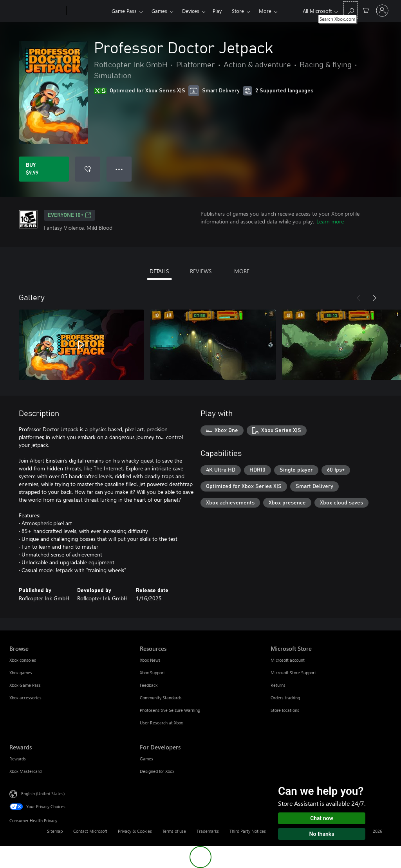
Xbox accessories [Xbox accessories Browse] (25, 698)
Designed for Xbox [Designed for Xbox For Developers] (157, 771)
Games (159, 11)
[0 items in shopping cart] (366, 10)
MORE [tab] (242, 271)
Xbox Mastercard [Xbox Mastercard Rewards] (25, 771)
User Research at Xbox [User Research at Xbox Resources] (161, 723)
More (265, 11)
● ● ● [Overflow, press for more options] (119, 169)
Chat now (322, 818)
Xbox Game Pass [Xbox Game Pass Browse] (25, 685)
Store (238, 11)
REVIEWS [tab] (201, 271)
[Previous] (359, 298)
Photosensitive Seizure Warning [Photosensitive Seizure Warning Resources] (170, 710)
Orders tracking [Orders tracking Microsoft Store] (285, 698)
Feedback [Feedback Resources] (149, 685)
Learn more (330, 221)
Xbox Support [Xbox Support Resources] (152, 673)
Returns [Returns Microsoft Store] (278, 685)
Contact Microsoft (90, 831)
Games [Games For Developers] (146, 759)
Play (217, 11)
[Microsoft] (36, 11)
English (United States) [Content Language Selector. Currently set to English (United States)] (43, 793)
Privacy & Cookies (135, 831)
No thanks (322, 834)
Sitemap (55, 831)
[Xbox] (88, 11)
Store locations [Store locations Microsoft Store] (285, 710)
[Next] (374, 298)
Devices (191, 11)
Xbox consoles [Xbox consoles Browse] (23, 660)
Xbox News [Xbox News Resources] (150, 660)
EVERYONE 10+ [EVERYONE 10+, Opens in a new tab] (70, 215)
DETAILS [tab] (159, 271)
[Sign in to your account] (382, 11)
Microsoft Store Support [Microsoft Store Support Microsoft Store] (293, 673)
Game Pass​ (124, 11)
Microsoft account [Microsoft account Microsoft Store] (288, 660)
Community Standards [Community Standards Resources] (161, 698)
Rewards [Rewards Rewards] (18, 759)
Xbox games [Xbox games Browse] (21, 673)
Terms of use (174, 831)
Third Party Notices (248, 831)
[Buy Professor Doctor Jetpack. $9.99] (44, 169)
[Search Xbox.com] (350, 10)
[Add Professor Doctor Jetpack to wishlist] (88, 169)
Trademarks (208, 831)
